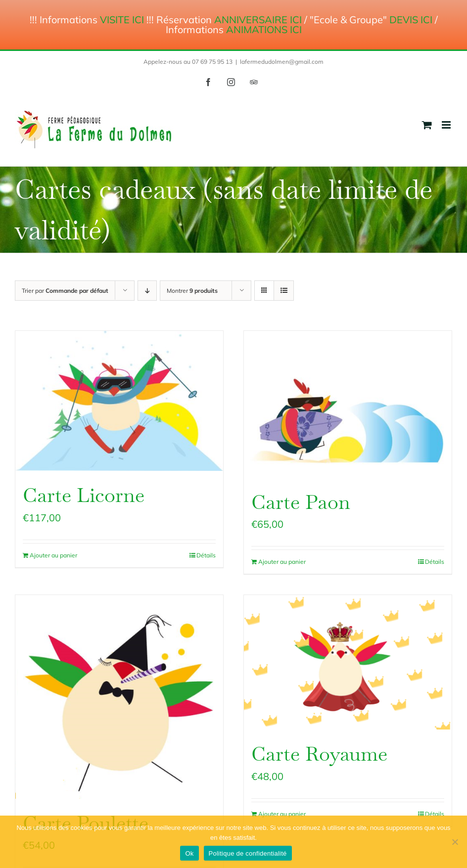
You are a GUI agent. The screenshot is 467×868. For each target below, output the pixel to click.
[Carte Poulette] (119, 697)
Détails (206, 555)
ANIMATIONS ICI (264, 29)
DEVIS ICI (411, 20)
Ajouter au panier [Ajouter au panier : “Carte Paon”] (282, 562)
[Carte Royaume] (348, 662)
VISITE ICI (122, 20)
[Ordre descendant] (147, 291)
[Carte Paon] (348, 404)
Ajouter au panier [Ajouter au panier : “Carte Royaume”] (282, 814)
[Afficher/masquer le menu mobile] (447, 125)
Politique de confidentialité (248, 853)
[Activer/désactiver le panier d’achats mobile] (427, 125)
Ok (189, 853)
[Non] (455, 842)
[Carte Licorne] (119, 401)
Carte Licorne (84, 495)
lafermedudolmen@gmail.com (282, 62)
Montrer (192, 291)
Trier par (65, 291)
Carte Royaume (319, 754)
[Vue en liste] (284, 291)
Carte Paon (301, 502)
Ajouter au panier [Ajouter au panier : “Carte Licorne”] (53, 555)
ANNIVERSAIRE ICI (258, 20)
